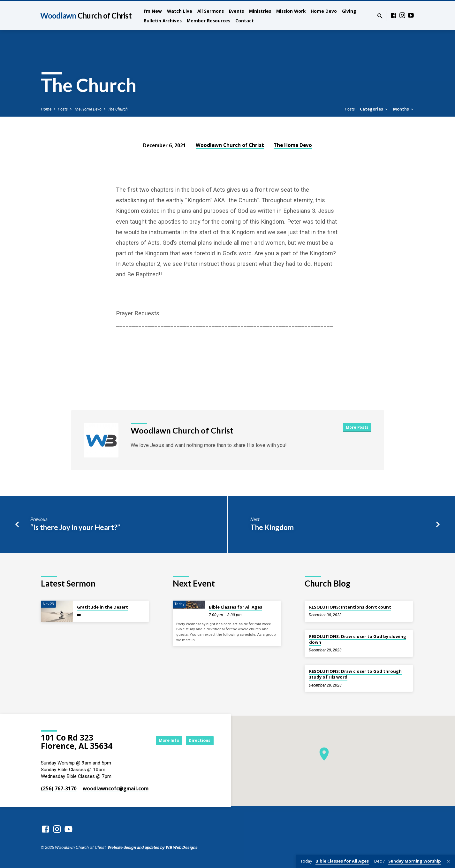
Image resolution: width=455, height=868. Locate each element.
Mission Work (291, 11)
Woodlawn (86, 15)
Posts (63, 109)
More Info (162, 740)
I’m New (153, 11)
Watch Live (180, 11)
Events (236, 11)
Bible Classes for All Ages (235, 607)
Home (46, 109)
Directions (197, 740)
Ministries (260, 11)
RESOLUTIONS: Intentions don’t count (350, 607)
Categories (374, 109)
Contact (245, 21)
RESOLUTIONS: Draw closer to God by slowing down (358, 639)
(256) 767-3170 (59, 788)
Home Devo (324, 11)
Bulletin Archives (163, 21)
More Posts (356, 427)
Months (404, 109)
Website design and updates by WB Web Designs (153, 847)
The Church (118, 109)
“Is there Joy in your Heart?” (75, 527)
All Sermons (211, 11)
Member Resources (209, 21)
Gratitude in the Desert (102, 607)
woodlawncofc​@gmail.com (116, 788)
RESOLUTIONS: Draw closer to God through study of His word (355, 674)
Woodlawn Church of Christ (230, 145)
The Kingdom (272, 527)
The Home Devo (88, 109)
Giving (349, 11)
